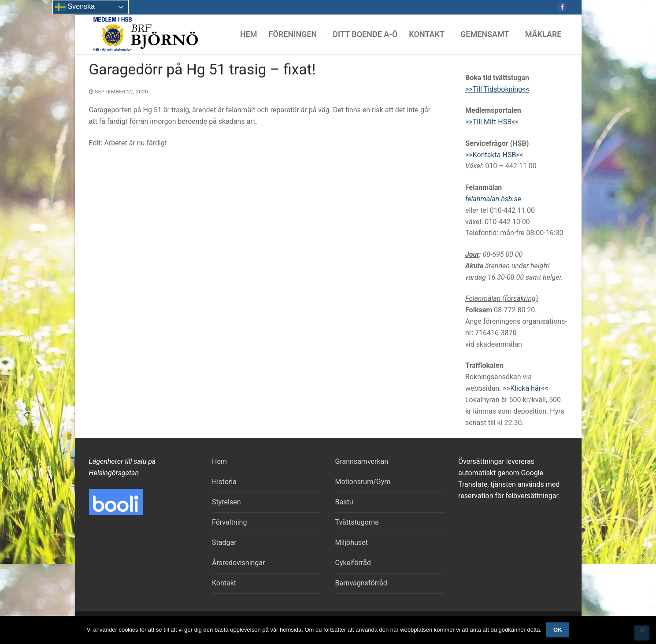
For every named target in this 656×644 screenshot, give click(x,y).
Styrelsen (226, 502)
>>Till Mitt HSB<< (492, 122)
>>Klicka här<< (525, 388)
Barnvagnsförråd (361, 583)
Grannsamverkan (362, 461)
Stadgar (224, 542)
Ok (558, 630)
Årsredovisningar (238, 563)
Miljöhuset (352, 542)
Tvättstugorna (357, 522)
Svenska (75, 7)
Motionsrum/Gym (363, 482)
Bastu (344, 502)
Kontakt (224, 583)
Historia (224, 482)
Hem (219, 461)
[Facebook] (562, 7)
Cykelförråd (353, 563)
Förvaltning (229, 522)
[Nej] (642, 633)
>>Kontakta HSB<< (494, 155)
